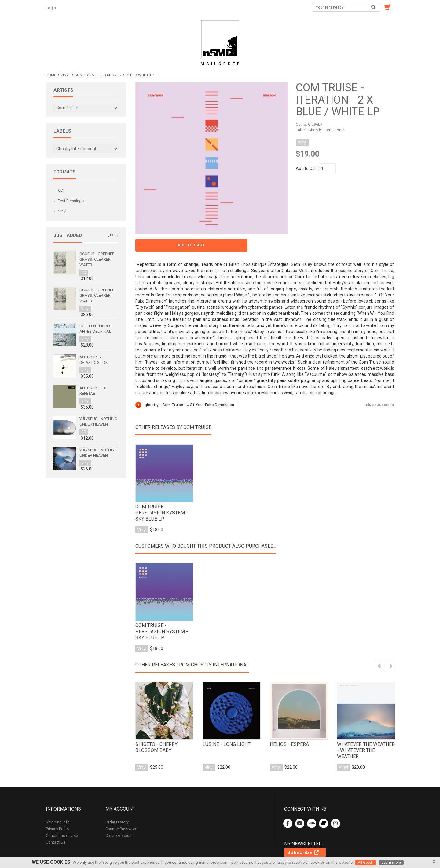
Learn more (392, 863)
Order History (117, 802)
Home (51, 75)
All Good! (365, 863)
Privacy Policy (58, 809)
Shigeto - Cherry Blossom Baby (155, 729)
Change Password (121, 809)
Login (51, 8)
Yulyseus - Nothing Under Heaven (98, 421)
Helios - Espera (288, 726)
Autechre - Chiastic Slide (94, 360)
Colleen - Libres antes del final (95, 329)
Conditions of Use (62, 815)
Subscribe (303, 832)
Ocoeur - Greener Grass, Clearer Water (97, 259)
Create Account (119, 815)
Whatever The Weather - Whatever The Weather (366, 729)
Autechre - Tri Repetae (94, 391)
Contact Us (56, 822)
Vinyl (65, 75)
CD (61, 190)
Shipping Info (58, 802)
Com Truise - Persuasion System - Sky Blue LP (164, 491)
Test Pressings (71, 201)
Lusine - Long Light (225, 726)
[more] (113, 235)
